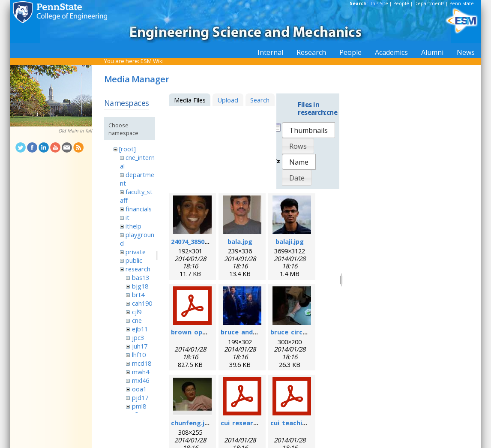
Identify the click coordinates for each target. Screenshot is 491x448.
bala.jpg (240, 241)
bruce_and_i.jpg (245, 332)
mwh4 (141, 372)
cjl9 (137, 312)
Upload (228, 100)
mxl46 (141, 380)
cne (137, 320)
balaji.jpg (290, 241)
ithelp (133, 226)
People (401, 3)
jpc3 (138, 337)
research (138, 269)
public (134, 260)
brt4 (138, 295)
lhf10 (139, 355)
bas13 (141, 277)
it (127, 217)
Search (260, 100)
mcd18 (142, 363)
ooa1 (139, 389)
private (136, 252)
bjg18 (140, 286)
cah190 (142, 303)
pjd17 (140, 397)
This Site (379, 3)
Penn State (462, 3)
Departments (429, 3)
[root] (127, 149)
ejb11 (140, 329)
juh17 (140, 346)
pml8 (139, 406)
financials (139, 209)
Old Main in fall (75, 131)
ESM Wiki (152, 61)
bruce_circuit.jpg (297, 332)
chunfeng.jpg (192, 423)
